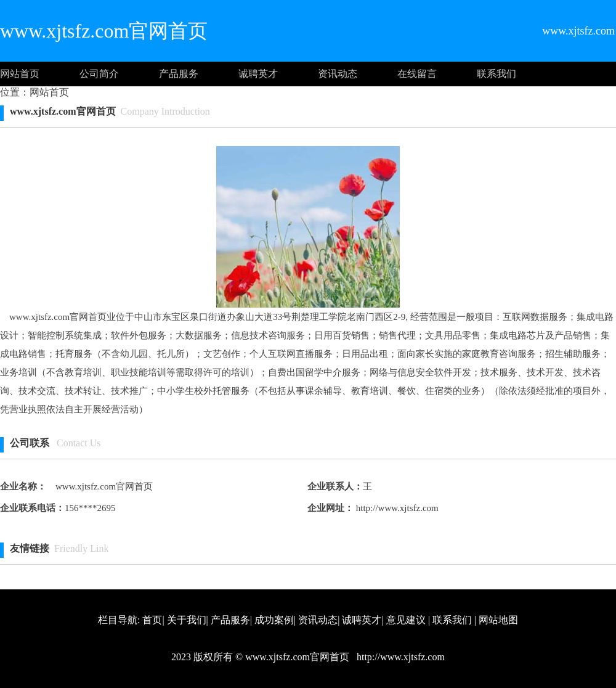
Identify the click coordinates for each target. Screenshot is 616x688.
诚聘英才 (258, 74)
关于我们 (187, 620)
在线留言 (417, 74)
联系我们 (496, 74)
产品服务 (179, 74)
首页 (152, 620)
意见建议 (406, 620)
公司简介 (99, 74)
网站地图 (498, 620)
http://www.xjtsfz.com (396, 508)
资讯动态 (338, 74)
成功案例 (274, 620)
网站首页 (20, 74)
